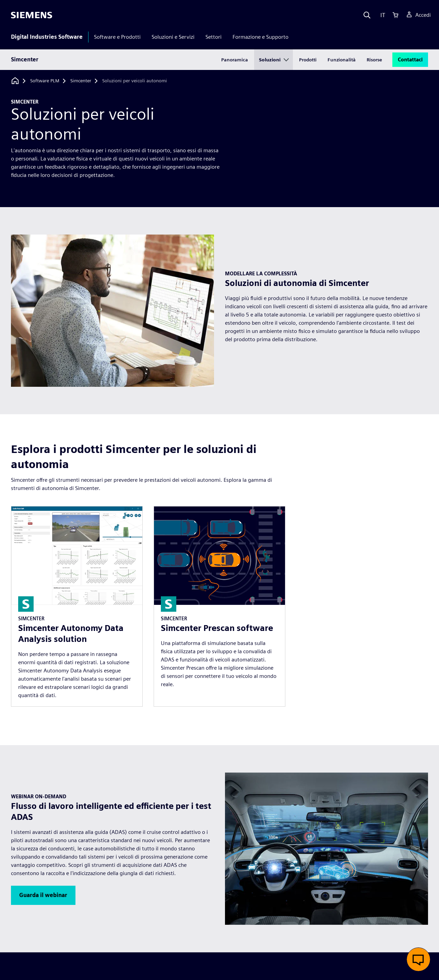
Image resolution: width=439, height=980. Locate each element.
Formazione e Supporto (260, 37)
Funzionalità (342, 60)
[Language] (381, 15)
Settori (213, 37)
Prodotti (308, 60)
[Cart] (395, 15)
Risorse (374, 60)
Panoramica (235, 60)
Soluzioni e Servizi (173, 37)
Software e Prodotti (117, 37)
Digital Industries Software (47, 37)
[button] (43, 895)
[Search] (367, 15)
